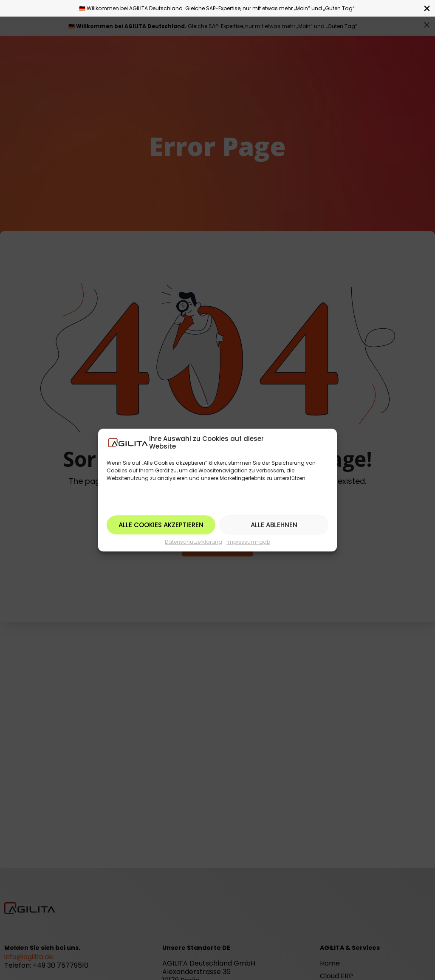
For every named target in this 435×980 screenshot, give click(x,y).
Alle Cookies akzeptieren (161, 525)
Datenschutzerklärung (193, 542)
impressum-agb (248, 542)
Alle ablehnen (274, 525)
